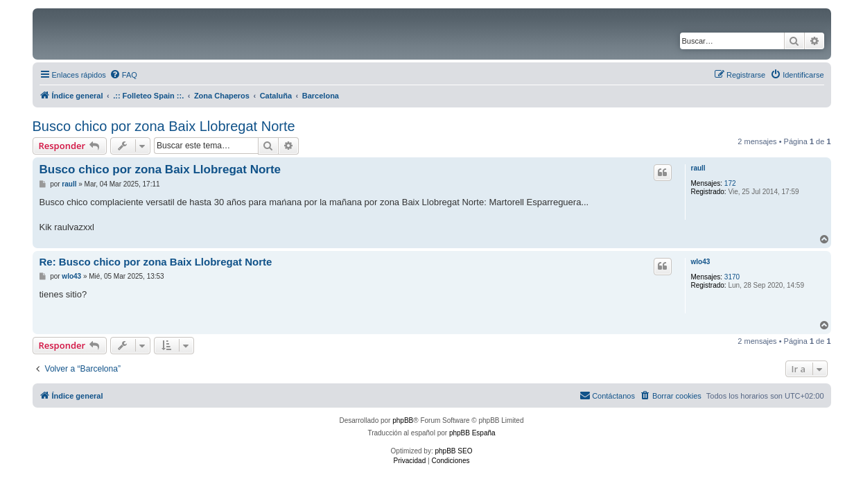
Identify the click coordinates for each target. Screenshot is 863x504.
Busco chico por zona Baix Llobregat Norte (164, 126)
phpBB (403, 420)
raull (698, 168)
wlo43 (701, 262)
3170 (732, 277)
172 (730, 183)
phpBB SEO (454, 451)
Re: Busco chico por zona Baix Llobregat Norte (156, 262)
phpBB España (472, 433)
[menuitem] (123, 75)
